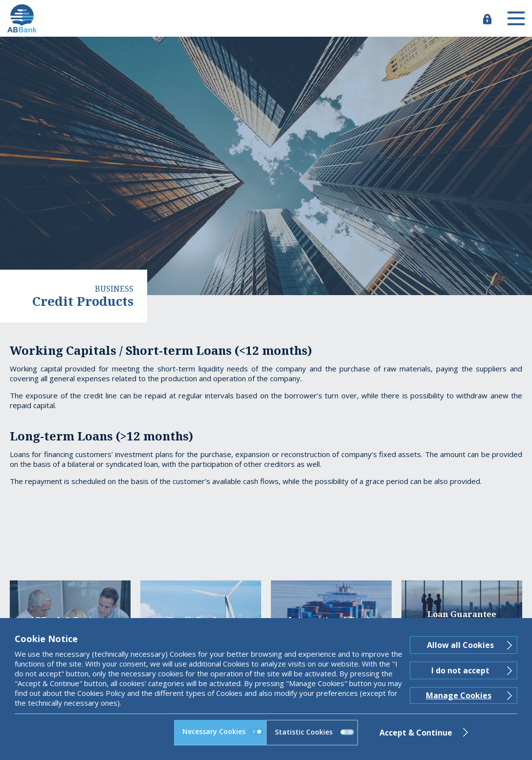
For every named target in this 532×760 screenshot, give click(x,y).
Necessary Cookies (222, 731)
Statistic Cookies (314, 732)
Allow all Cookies (460, 645)
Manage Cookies (459, 695)
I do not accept (460, 670)
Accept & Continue (416, 733)
